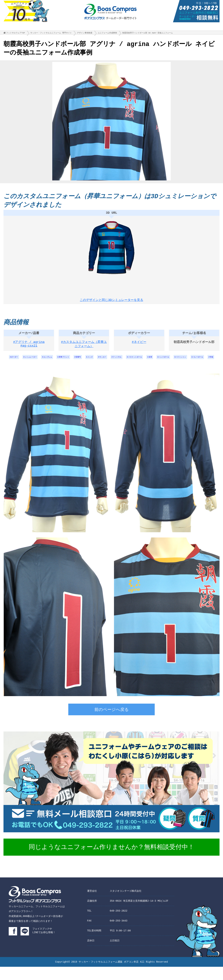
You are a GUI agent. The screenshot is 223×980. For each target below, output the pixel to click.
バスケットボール (155, 361)
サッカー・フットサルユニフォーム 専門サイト (51, 34)
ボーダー (14, 361)
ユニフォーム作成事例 (107, 34)
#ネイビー (139, 345)
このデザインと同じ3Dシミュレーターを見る (111, 301)
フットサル (134, 361)
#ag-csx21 (29, 350)
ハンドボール (188, 361)
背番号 (89, 361)
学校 (122, 370)
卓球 (172, 361)
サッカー (117, 361)
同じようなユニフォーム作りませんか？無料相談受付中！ (111, 861)
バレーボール (106, 370)
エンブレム (53, 361)
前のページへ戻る (112, 723)
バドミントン (208, 361)
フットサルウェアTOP (16, 34)
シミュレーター (33, 361)
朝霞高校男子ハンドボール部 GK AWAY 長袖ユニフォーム (148, 34)
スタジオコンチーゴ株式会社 (126, 904)
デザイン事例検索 (85, 34)
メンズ (102, 361)
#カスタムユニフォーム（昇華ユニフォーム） (84, 348)
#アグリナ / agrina (29, 345)
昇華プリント (72, 361)
